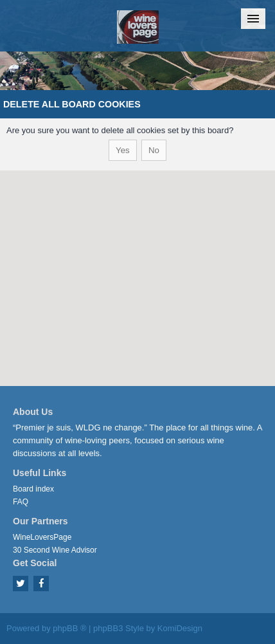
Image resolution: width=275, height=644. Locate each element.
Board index (33, 489)
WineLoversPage (42, 537)
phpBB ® (69, 628)
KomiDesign (180, 628)
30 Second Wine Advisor (55, 550)
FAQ (21, 502)
